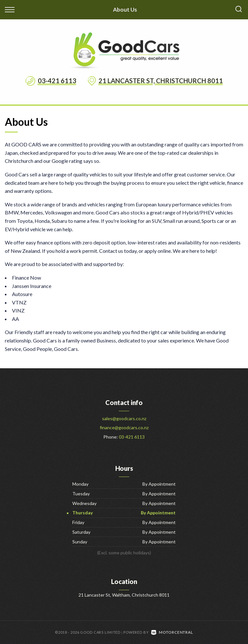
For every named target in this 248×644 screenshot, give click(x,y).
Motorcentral (172, 632)
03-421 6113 (57, 81)
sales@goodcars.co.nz (124, 418)
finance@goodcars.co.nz (124, 427)
